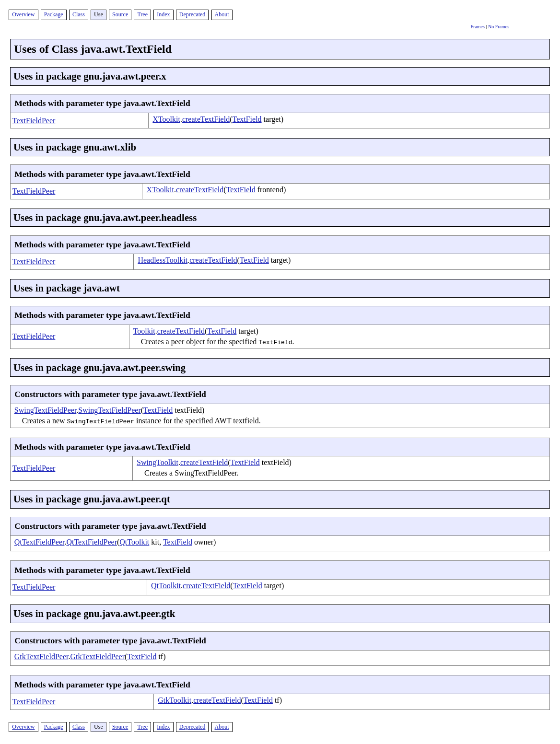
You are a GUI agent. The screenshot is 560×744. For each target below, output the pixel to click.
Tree (142, 14)
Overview (23, 14)
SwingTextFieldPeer (46, 410)
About (222, 14)
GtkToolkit (175, 700)
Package (54, 14)
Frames (478, 27)
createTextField (206, 119)
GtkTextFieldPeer (41, 657)
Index (163, 14)
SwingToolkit (157, 462)
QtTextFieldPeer (40, 542)
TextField (247, 119)
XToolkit (166, 119)
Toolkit (144, 331)
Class (79, 14)
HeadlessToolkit (163, 260)
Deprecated (192, 14)
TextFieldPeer (34, 121)
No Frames (499, 27)
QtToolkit (134, 542)
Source (120, 14)
